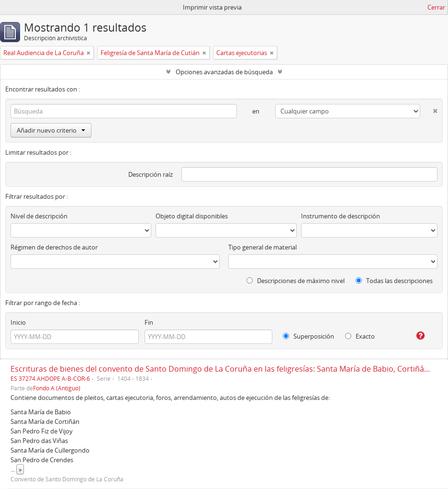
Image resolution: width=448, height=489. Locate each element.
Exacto (360, 336)
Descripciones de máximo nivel (296, 281)
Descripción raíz (151, 174)
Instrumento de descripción (341, 216)
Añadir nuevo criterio (51, 130)
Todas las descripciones (394, 281)
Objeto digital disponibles (192, 216)
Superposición (308, 336)
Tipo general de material (263, 247)
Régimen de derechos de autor (54, 247)
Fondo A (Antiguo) (57, 388)
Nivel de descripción (39, 216)
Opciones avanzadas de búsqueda (224, 72)
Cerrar (436, 7)
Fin (149, 322)
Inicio (18, 322)
